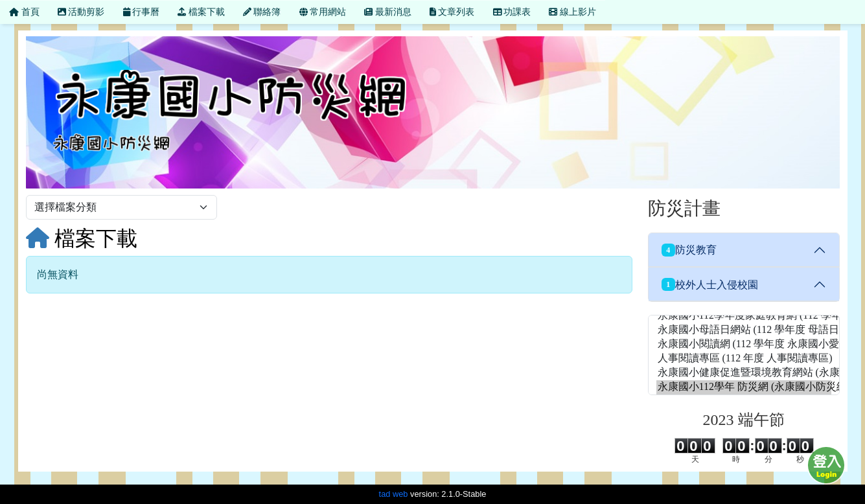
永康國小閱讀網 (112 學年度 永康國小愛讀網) (744, 345)
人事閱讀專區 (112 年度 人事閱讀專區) (744, 359)
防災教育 (689, 250)
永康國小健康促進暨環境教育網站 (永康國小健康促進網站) (744, 373)
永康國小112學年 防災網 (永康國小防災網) (744, 387)
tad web (394, 494)
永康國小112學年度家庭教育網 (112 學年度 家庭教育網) (744, 316)
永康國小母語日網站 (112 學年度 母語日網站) (744, 330)
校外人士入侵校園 (710, 284)
